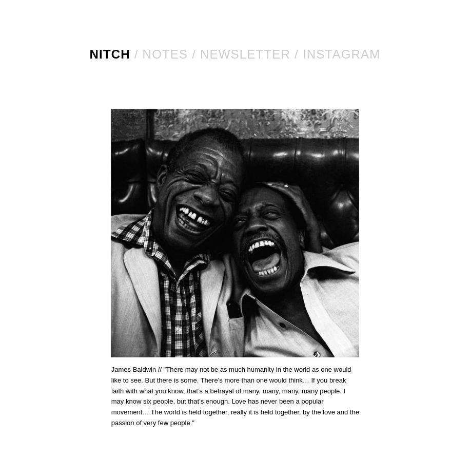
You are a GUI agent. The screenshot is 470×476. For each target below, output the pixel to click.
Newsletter (245, 54)
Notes (165, 54)
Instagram (342, 54)
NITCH (110, 54)
